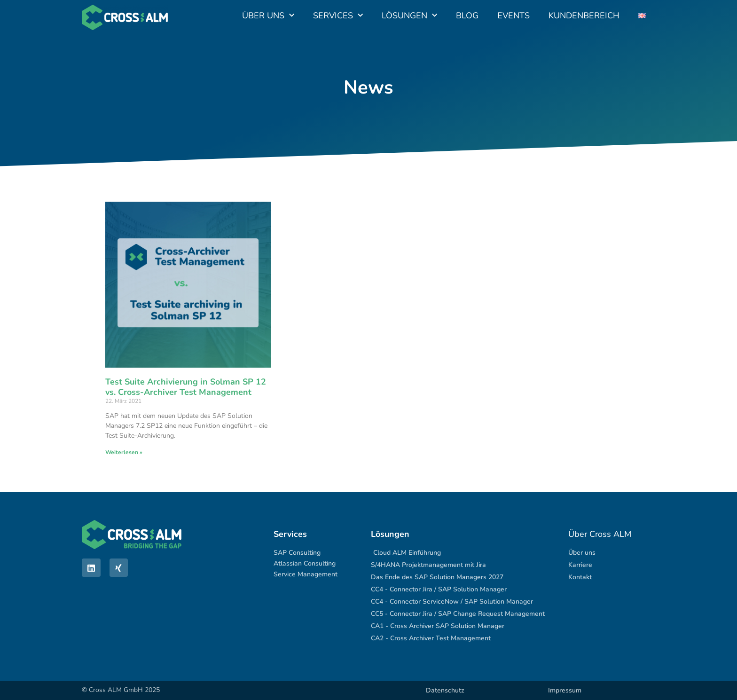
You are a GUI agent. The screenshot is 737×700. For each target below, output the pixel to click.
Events (514, 16)
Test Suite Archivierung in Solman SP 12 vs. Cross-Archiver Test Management (186, 387)
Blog (467, 16)
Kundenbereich (584, 16)
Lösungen (409, 16)
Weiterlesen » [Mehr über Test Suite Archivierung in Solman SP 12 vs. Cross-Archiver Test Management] (124, 452)
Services (338, 16)
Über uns (268, 16)
